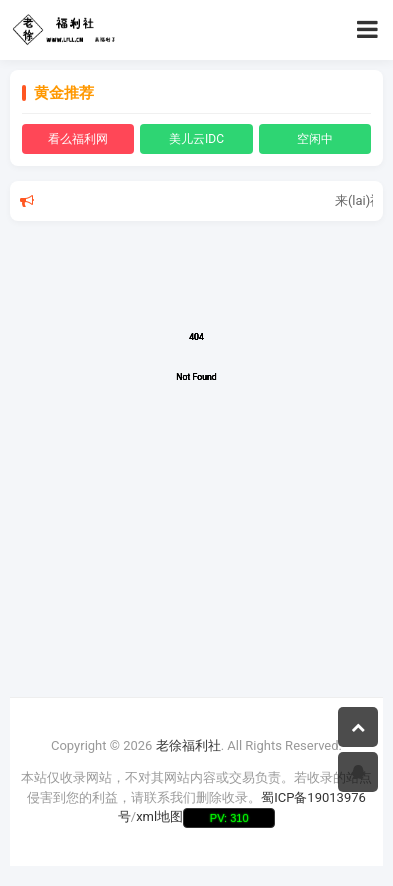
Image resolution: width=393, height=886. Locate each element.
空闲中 (315, 139)
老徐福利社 (188, 745)
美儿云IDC (196, 139)
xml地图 (159, 816)
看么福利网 (78, 139)
